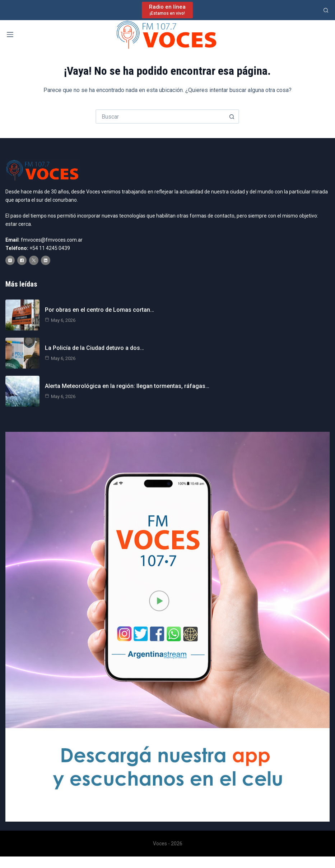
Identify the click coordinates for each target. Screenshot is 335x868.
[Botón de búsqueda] (232, 117)
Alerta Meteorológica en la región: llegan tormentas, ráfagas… (127, 386)
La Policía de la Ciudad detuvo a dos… (94, 348)
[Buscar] (326, 10)
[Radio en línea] (167, 10)
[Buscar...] (160, 117)
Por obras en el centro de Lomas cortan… (99, 310)
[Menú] (10, 35)
